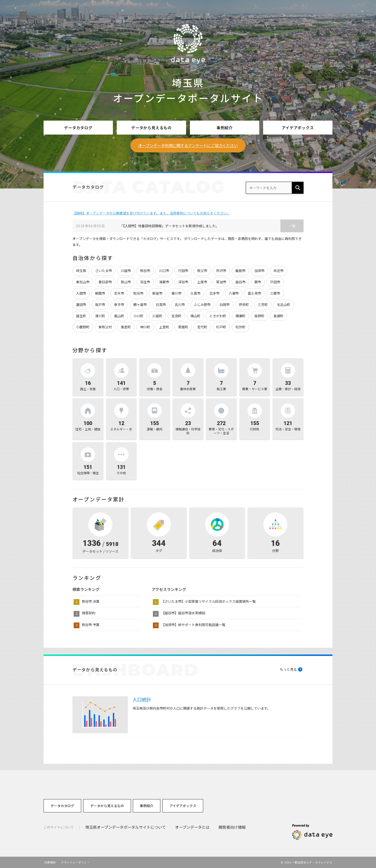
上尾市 (202, 282)
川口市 (164, 271)
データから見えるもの (151, 128)
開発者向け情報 (232, 827)
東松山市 (83, 282)
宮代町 (202, 327)
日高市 (161, 304)
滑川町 (100, 316)
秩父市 (202, 271)
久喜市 (195, 293)
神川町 (145, 327)
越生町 (81, 316)
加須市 (259, 271)
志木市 (119, 293)
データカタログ (78, 128)
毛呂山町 (284, 304)
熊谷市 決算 (91, 601)
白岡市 (225, 304)
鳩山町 (195, 316)
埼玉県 (81, 271)
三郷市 (275, 293)
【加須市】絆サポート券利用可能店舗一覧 (193, 625)
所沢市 (221, 271)
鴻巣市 (164, 282)
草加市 (221, 282)
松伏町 (240, 327)
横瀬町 (240, 316)
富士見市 (254, 293)
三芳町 (263, 304)
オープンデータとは (192, 827)
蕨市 (258, 282)
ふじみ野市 (202, 304)
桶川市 (176, 293)
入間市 (81, 293)
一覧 (292, 226)
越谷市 (240, 282)
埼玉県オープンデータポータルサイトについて (126, 827)
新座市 (157, 293)
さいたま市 (104, 271)
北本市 (214, 293)
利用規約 (50, 862)
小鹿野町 (83, 327)
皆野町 (259, 316)
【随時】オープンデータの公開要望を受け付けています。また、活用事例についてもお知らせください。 (151, 213)
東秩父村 (105, 327)
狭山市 (126, 282)
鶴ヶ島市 (140, 304)
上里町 (164, 327)
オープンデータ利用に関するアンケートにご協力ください (188, 145)
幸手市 (119, 304)
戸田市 (275, 282)
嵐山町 (119, 316)
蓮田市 (81, 304)
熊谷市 (145, 271)
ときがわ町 (218, 316)
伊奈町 (244, 304)
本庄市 (279, 271)
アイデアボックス (298, 128)
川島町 (157, 316)
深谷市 (183, 282)
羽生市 (145, 282)
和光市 (138, 293)
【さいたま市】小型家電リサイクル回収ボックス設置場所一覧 (208, 601)
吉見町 (176, 316)
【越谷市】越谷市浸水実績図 (183, 613)
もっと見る (288, 669)
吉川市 (180, 304)
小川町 (138, 316)
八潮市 (234, 293)
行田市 (183, 271)
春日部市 (105, 282)
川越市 (126, 271)
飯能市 (240, 271)
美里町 (126, 327)
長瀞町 (279, 316)
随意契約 (89, 613)
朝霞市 (100, 293)
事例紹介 (224, 128)
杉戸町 (221, 327)
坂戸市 (100, 304)
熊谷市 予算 (91, 625)
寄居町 (183, 327)
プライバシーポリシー (75, 862)
